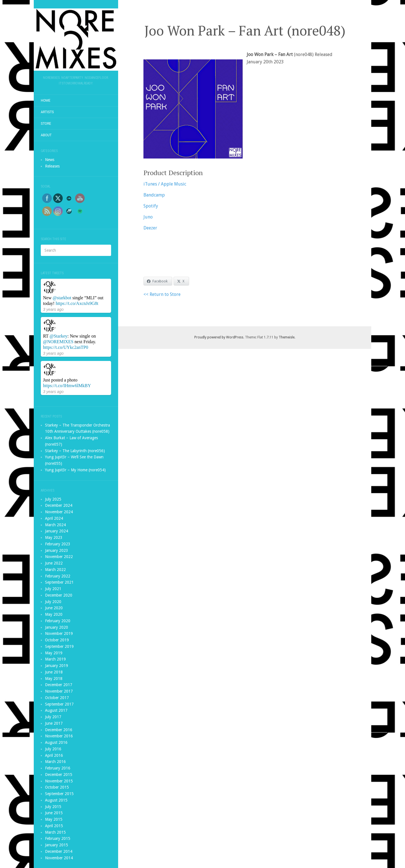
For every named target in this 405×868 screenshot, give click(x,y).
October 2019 (57, 640)
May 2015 (54, 819)
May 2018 (54, 679)
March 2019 (55, 659)
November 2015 (59, 781)
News (50, 160)
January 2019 (57, 666)
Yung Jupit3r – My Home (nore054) (75, 470)
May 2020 (54, 614)
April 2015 (54, 826)
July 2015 (53, 807)
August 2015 (56, 800)
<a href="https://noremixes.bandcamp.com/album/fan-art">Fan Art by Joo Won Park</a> (245, 252)
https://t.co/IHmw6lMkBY (67, 386)
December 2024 (59, 505)
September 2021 (59, 582)
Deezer (150, 228)
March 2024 (55, 525)
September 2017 (59, 704)
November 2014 (59, 858)
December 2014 (59, 851)
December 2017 (59, 685)
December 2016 (59, 730)
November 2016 (59, 736)
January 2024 (57, 531)
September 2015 (59, 794)
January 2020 (57, 627)
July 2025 (53, 499)
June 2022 (54, 563)
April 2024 (54, 518)
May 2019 (54, 653)
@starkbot (62, 298)
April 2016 (54, 755)
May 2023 (54, 537)
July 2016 (53, 749)
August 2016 (56, 742)
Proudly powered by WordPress (219, 337)
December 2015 (59, 775)
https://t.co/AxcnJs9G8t (77, 303)
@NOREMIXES (58, 342)
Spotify (151, 206)
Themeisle (287, 337)
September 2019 (59, 646)
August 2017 (56, 710)
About (46, 135)
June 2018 (54, 672)
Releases (52, 166)
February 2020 (58, 621)
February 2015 (58, 838)
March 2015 (55, 832)
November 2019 (59, 633)
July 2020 (53, 602)
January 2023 (57, 550)
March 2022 (55, 570)
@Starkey (58, 336)
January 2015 (57, 845)
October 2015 (57, 787)
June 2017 (54, 723)
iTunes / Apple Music (165, 184)
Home (46, 101)
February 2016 (58, 768)
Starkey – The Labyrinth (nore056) (75, 451)
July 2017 (53, 717)
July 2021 (53, 589)
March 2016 (55, 762)
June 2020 (54, 608)
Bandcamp (154, 195)
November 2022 (59, 557)
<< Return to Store (162, 294)
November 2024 (59, 512)
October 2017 (57, 698)
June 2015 (54, 813)
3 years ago (53, 309)
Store (46, 124)
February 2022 (58, 576)
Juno (148, 217)
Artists (47, 112)
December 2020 (59, 595)
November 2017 (59, 691)
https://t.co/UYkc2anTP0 (66, 347)
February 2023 (58, 544)
